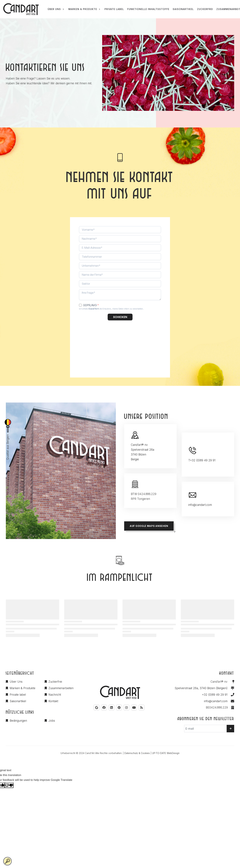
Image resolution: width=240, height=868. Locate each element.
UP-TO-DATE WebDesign (166, 753)
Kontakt (53, 701)
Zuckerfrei (55, 682)
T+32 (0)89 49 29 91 (202, 460)
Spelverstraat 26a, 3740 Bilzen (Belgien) (201, 688)
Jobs (52, 721)
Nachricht (55, 695)
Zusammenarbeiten (61, 688)
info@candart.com (200, 505)
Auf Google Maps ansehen (149, 526)
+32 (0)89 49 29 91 (215, 695)
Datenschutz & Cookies (137, 753)
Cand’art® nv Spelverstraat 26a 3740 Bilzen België (142, 452)
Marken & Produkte (22, 688)
